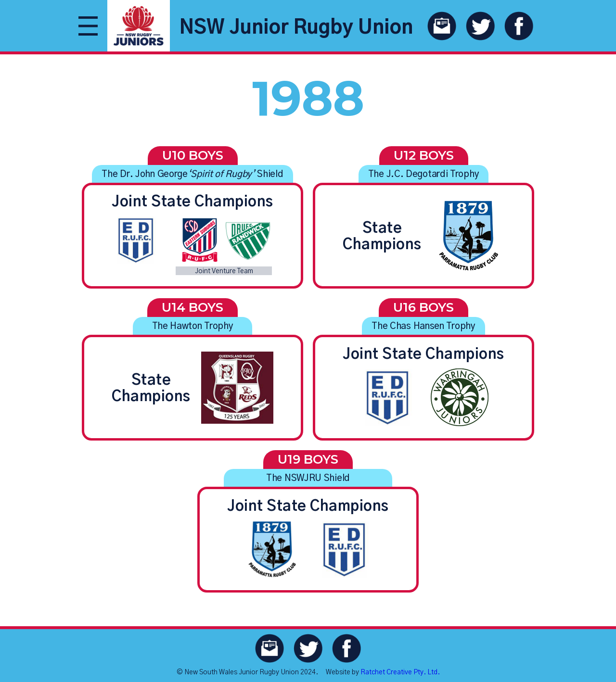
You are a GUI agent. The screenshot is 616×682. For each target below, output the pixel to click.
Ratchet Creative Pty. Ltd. (400, 672)
